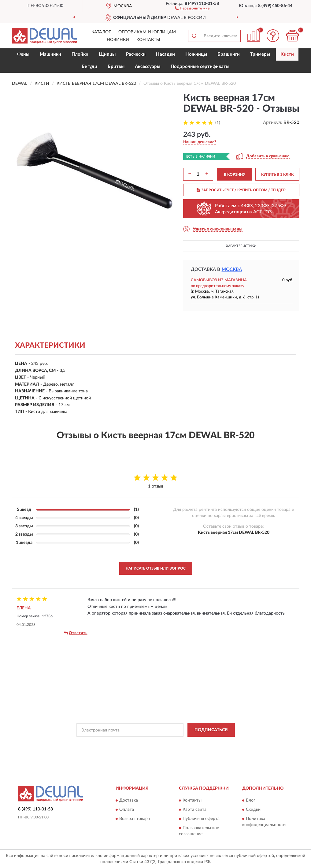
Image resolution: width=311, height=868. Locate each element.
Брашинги (229, 54)
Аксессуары (148, 67)
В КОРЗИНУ (235, 174)
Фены (23, 54)
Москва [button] (232, 269)
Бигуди (89, 67)
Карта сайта (194, 810)
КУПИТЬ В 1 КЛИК (277, 174)
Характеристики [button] (241, 246)
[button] (192, 8)
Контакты (148, 40)
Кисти (287, 54)
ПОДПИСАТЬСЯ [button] (211, 730)
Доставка (129, 800)
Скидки (253, 810)
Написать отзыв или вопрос (156, 568)
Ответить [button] (76, 633)
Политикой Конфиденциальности (156, 744)
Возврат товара (135, 819)
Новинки (118, 40)
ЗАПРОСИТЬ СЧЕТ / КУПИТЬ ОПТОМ (241, 190)
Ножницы (196, 54)
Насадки (165, 54)
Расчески (136, 54)
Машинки (50, 54)
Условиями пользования (210, 744)
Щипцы (107, 54)
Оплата (127, 810)
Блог (251, 800)
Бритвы (116, 67)
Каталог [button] (101, 32)
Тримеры (260, 54)
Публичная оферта (201, 819)
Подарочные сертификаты (200, 67)
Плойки (80, 54)
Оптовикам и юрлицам (147, 32)
